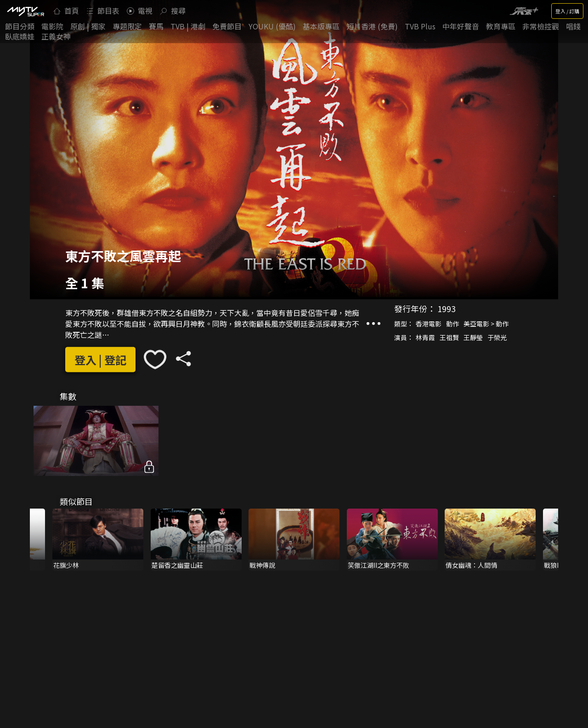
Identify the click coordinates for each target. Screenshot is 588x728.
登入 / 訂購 (567, 11)
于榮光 (497, 337)
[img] (25, 11)
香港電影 (429, 324)
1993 (447, 308)
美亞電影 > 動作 (486, 324)
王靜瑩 (473, 337)
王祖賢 (449, 337)
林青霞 (425, 337)
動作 (452, 324)
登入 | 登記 (100, 360)
